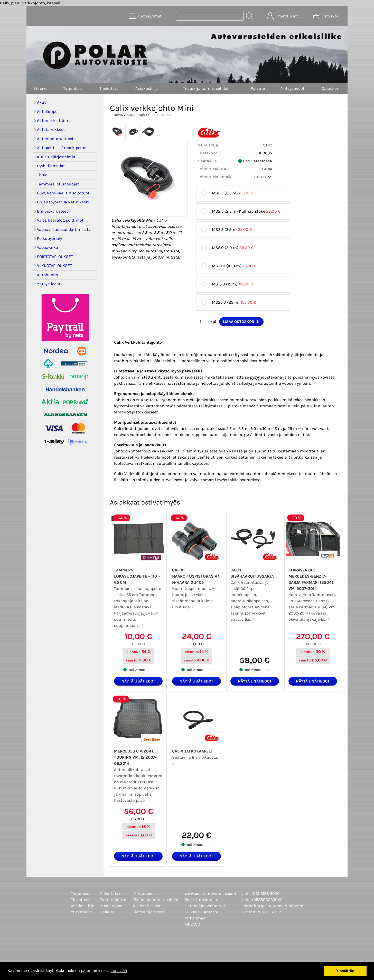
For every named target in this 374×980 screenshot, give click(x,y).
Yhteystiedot (293, 88)
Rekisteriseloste (148, 906)
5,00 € (263, 177)
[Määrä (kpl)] (204, 321)
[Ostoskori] (327, 16)
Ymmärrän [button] (345, 971)
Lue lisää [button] (119, 971)
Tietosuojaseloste (149, 912)
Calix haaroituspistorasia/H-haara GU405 (196, 576)
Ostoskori (331, 88)
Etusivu (41, 88)
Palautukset (111, 893)
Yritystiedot (82, 912)
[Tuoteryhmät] (146, 16)
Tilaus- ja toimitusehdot (206, 88)
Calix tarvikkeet (161, 115)
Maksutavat (111, 906)
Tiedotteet (109, 88)
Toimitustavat (113, 900)
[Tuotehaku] (210, 16)
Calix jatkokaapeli (192, 751)
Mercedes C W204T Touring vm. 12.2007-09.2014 (135, 757)
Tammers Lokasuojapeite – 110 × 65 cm (137, 576)
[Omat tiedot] (283, 16)
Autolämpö (136, 115)
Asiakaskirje (147, 88)
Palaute (258, 88)
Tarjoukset (73, 88)
